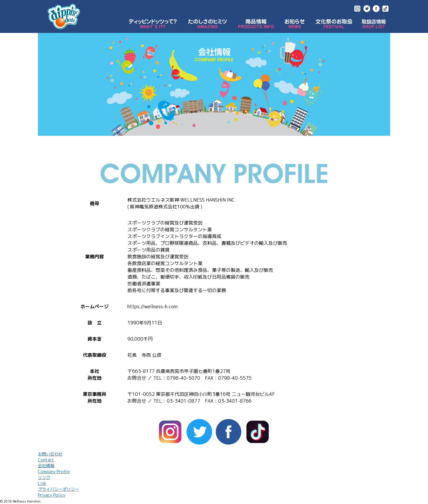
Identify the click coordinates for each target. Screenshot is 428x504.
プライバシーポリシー (58, 492)
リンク (44, 480)
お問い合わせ (50, 457)
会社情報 (54, 469)
